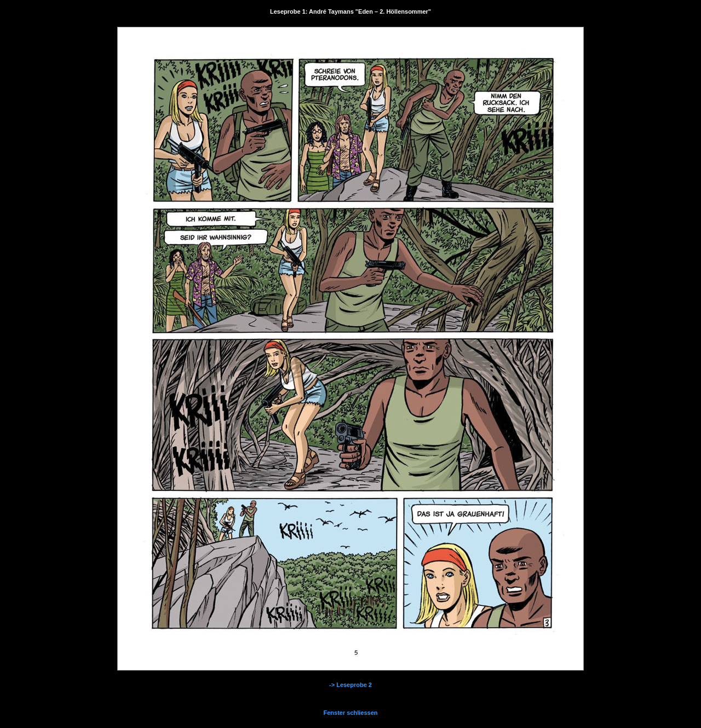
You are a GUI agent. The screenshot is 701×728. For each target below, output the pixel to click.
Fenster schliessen (350, 713)
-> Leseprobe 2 (350, 685)
